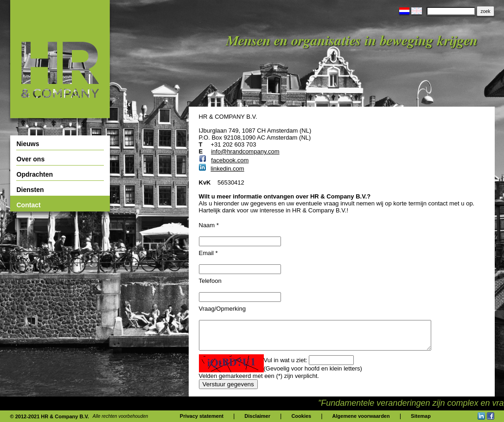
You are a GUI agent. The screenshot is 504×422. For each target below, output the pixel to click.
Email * (208, 253)
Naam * (209, 225)
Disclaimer (257, 416)
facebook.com (230, 160)
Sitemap (421, 416)
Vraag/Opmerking (222, 309)
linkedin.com (227, 169)
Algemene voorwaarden (361, 416)
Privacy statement (202, 416)
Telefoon (210, 281)
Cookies (301, 416)
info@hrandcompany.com (245, 151)
